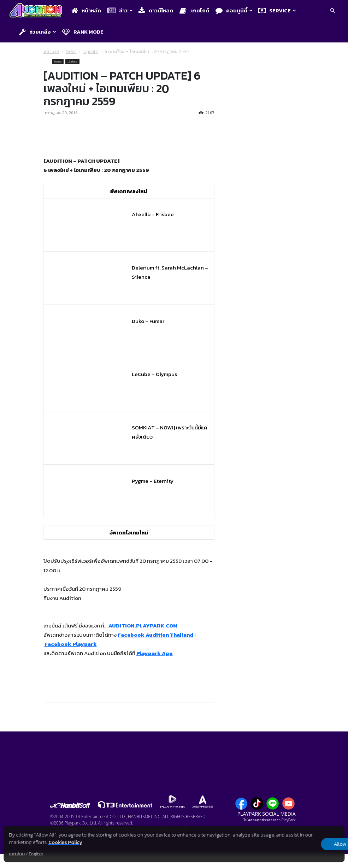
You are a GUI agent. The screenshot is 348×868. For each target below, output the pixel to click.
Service (277, 10)
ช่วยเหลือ (38, 32)
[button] (332, 11)
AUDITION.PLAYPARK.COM (143, 626)
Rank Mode (83, 32)
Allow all (308, 844)
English (36, 854)
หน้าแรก (51, 51)
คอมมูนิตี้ (234, 10)
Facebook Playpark (71, 644)
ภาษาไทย (17, 854)
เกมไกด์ (194, 10)
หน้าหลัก (86, 10)
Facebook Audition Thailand (155, 635)
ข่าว (120, 10)
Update (91, 51)
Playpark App (155, 653)
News (71, 51)
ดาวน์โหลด (156, 10)
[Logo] (38, 11)
